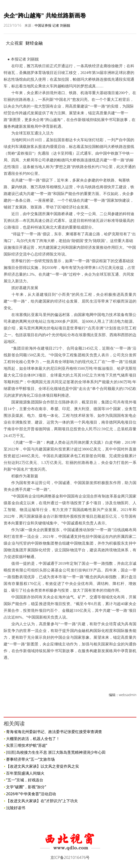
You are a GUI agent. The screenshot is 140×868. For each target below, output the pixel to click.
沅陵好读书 (16, 808)
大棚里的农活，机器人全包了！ (33, 739)
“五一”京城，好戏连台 (25, 780)
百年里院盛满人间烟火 (25, 773)
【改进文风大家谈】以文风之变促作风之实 (43, 766)
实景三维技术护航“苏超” (27, 745)
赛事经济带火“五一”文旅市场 (30, 759)
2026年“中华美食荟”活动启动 (31, 794)
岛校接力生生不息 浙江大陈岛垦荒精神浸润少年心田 (61, 752)
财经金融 (34, 43)
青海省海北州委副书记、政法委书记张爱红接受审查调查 (54, 732)
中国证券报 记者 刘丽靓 (52, 25)
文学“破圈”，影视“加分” (26, 787)
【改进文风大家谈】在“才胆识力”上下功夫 (42, 801)
